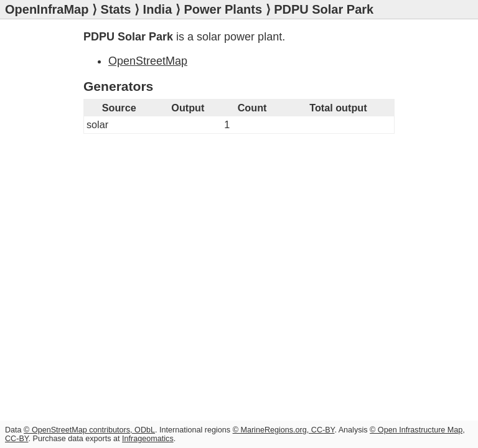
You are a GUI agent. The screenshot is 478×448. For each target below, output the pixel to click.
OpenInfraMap (47, 9)
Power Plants (223, 9)
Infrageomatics (148, 439)
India (158, 9)
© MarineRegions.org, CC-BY (284, 430)
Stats (116, 9)
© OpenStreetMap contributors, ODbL (89, 430)
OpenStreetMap (148, 61)
